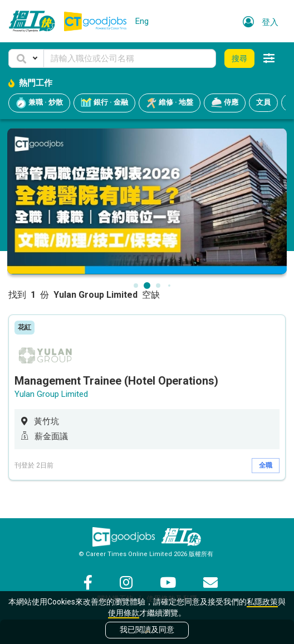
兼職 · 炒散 (39, 103)
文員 (263, 102)
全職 (266, 465)
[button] (26, 58)
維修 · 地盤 (170, 103)
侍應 (225, 103)
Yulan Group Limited (51, 394)
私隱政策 (262, 602)
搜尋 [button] (239, 58)
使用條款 (124, 613)
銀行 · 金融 (104, 103)
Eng (142, 21)
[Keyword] (130, 58)
